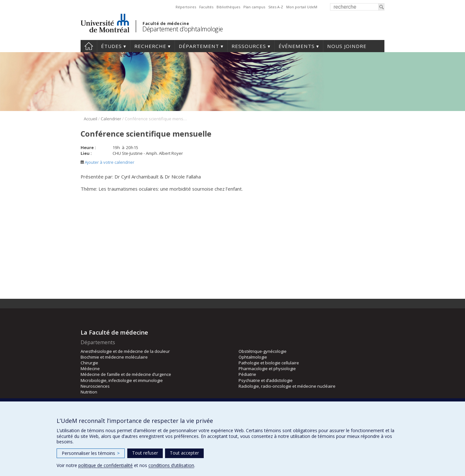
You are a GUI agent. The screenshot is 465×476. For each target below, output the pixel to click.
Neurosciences (95, 386)
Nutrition (89, 392)
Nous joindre (347, 46)
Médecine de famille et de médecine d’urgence (126, 374)
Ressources (249, 46)
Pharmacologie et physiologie (267, 369)
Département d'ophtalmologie (183, 29)
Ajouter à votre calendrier (107, 162)
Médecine (90, 369)
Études (111, 46)
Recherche (150, 46)
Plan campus (254, 7)
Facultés (206, 7)
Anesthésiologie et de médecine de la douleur (125, 351)
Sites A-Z (276, 7)
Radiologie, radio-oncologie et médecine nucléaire (287, 386)
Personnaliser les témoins (91, 453)
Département (199, 46)
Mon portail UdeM (302, 7)
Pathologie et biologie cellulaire (269, 363)
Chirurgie (89, 363)
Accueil (89, 46)
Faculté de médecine (166, 23)
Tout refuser (145, 453)
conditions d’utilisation (171, 465)
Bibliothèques (228, 7)
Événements (297, 46)
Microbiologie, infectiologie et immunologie (122, 380)
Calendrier (111, 119)
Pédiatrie (247, 374)
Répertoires (186, 7)
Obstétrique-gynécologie (263, 351)
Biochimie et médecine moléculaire (114, 357)
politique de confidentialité (106, 465)
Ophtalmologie (253, 357)
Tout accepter (184, 453)
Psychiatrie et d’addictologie (266, 380)
